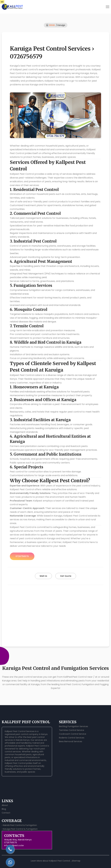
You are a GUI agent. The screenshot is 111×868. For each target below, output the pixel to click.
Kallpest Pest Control (37, 746)
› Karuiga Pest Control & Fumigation (20, 829)
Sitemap (76, 861)
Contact (6, 813)
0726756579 (22, 556)
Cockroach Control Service (73, 734)
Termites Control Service (72, 730)
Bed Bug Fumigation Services (73, 726)
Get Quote (66, 576)
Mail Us (43, 576)
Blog (4, 809)
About (5, 805)
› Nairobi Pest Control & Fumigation (19, 825)
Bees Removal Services (71, 741)
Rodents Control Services (72, 738)
